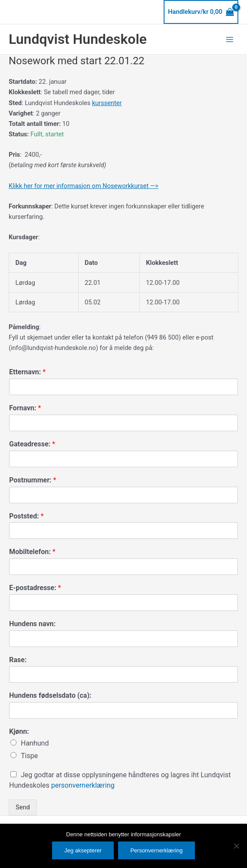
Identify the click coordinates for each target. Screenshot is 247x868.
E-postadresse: (35, 588)
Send (23, 807)
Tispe (29, 756)
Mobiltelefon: (32, 552)
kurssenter (107, 103)
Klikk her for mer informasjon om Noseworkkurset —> (84, 186)
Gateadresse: (32, 444)
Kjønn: (19, 731)
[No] (236, 846)
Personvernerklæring (156, 850)
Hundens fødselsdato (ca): (50, 695)
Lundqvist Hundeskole (78, 39)
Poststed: (26, 516)
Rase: (18, 660)
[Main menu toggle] (230, 39)
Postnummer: (33, 480)
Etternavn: (27, 372)
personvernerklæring (83, 785)
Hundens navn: (32, 624)
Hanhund (35, 743)
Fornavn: (25, 408)
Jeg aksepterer (83, 850)
